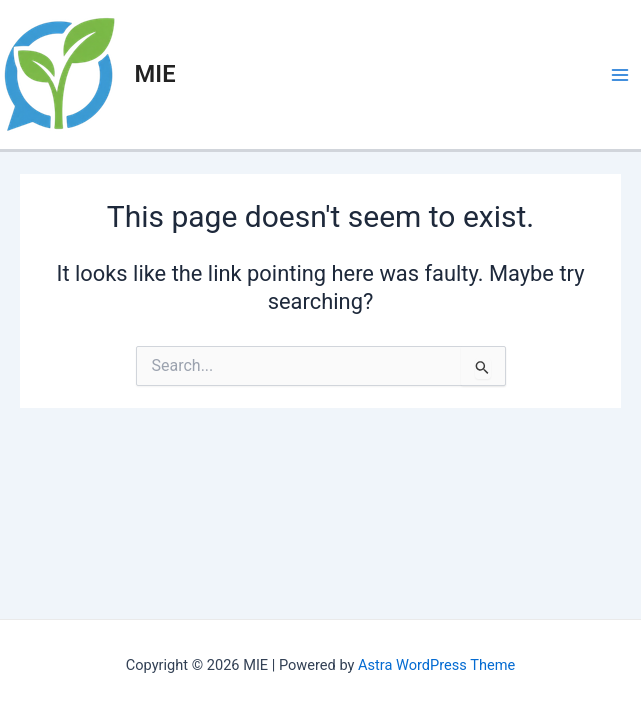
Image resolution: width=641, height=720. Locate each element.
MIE (155, 74)
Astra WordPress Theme (436, 665)
